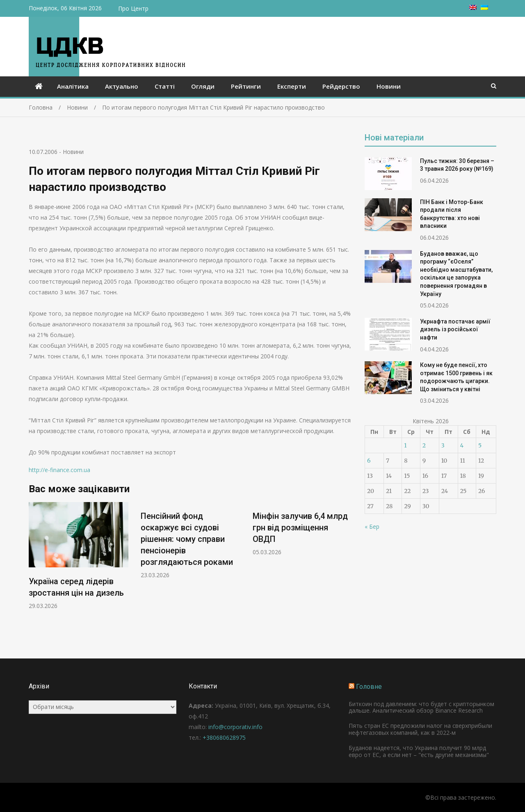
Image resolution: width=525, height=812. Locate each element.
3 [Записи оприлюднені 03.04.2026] (443, 445)
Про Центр (133, 8)
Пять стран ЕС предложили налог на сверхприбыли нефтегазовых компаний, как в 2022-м (420, 729)
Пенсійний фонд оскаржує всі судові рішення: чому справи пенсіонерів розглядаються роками (187, 539)
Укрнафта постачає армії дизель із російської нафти (455, 329)
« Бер (372, 526)
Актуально (122, 86)
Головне (369, 687)
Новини (389, 86)
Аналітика (73, 86)
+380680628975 (224, 737)
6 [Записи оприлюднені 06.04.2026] (369, 461)
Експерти (292, 86)
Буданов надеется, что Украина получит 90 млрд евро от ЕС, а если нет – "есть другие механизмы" (419, 751)
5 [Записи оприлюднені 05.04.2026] (480, 445)
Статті (165, 86)
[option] (79, 556)
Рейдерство (341, 86)
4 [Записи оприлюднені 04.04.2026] (462, 445)
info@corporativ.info (235, 727)
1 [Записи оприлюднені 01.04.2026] (405, 445)
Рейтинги (246, 86)
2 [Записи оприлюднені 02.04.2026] (424, 445)
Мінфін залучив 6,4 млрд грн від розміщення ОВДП (300, 528)
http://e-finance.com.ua (59, 470)
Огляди (203, 86)
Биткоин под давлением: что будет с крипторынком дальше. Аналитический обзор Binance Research (421, 707)
